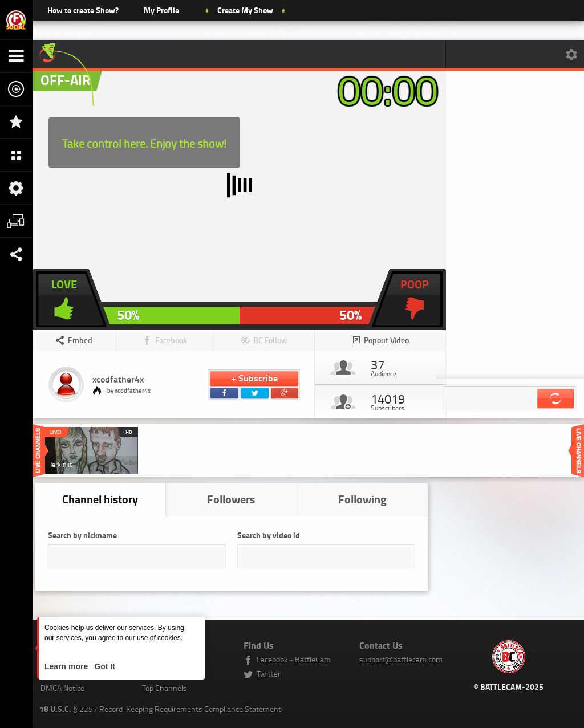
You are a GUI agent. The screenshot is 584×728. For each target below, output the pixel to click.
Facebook (171, 340)
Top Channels (165, 688)
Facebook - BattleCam (294, 659)
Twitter (269, 674)
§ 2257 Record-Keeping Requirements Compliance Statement (160, 709)
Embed (80, 340)
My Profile (161, 10)
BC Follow (270, 340)
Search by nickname (82, 535)
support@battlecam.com (401, 659)
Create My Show (245, 10)
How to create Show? (83, 10)
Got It (103, 666)
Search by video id (269, 535)
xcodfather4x (118, 379)
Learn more (67, 666)
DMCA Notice (62, 688)
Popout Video (386, 340)
